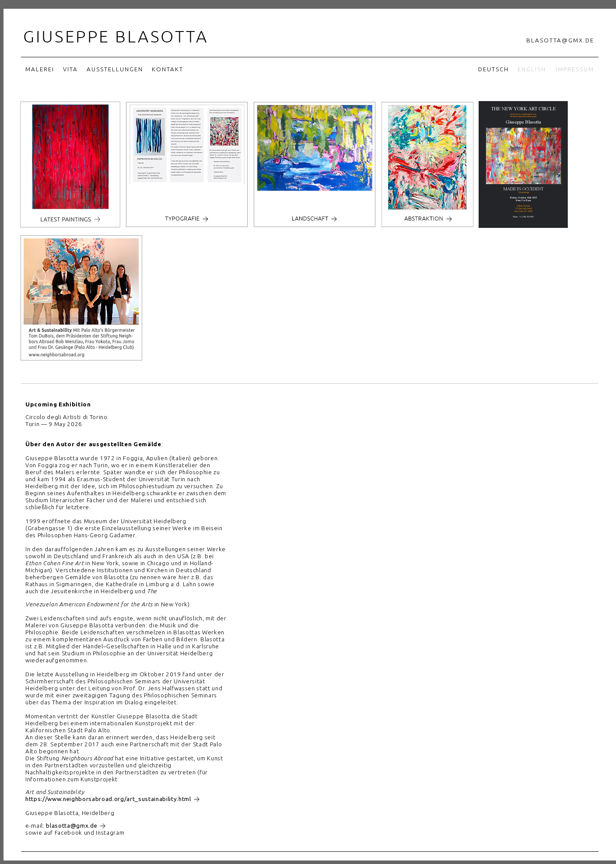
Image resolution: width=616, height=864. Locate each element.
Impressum (575, 69)
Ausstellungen (115, 69)
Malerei (40, 69)
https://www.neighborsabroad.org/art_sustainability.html (108, 799)
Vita (70, 69)
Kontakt (168, 69)
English (532, 69)
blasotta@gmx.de (560, 40)
